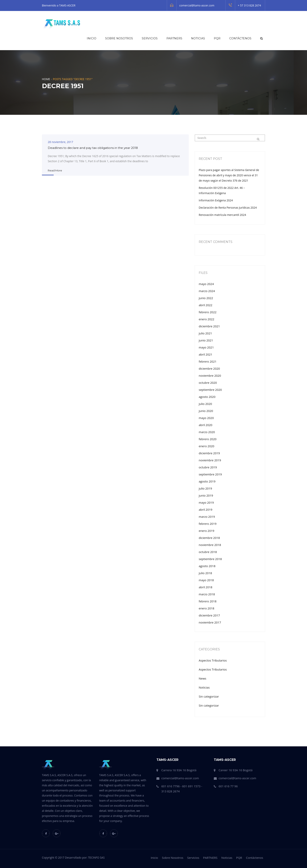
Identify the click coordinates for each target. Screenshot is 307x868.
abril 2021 (205, 354)
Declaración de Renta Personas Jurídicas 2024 (228, 208)
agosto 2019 (207, 481)
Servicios (150, 38)
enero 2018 (206, 608)
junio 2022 (206, 298)
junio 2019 (206, 495)
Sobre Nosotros (119, 38)
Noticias (198, 38)
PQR (217, 38)
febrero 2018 (208, 601)
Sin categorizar (209, 696)
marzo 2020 (207, 432)
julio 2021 (205, 333)
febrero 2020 (208, 439)
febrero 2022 (208, 312)
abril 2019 (205, 510)
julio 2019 (205, 488)
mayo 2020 (206, 418)
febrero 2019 (208, 524)
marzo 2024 (207, 291)
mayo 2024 (206, 284)
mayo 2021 (206, 347)
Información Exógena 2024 (216, 200)
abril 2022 (205, 305)
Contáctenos (240, 38)
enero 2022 (206, 319)
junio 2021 (206, 340)
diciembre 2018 (209, 538)
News (203, 678)
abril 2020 (205, 425)
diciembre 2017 (209, 615)
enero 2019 (206, 531)
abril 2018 (205, 587)
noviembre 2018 (210, 545)
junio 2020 (206, 411)
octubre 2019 (208, 467)
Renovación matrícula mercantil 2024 (222, 215)
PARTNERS (174, 38)
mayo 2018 (206, 580)
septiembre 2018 (210, 559)
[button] (261, 38)
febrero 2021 (208, 361)
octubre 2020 (208, 383)
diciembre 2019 (209, 453)
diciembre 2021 (209, 326)
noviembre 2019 (210, 460)
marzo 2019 (207, 517)
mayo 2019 (206, 502)
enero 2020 (206, 446)
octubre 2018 (208, 552)
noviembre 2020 (210, 376)
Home (46, 79)
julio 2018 (205, 573)
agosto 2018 (207, 566)
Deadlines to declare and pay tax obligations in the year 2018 (93, 148)
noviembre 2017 (210, 622)
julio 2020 (205, 404)
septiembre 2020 (210, 390)
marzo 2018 (207, 594)
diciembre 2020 (209, 368)
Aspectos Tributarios (213, 660)
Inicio (92, 38)
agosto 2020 (207, 397)
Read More (55, 170)
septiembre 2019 (210, 474)
